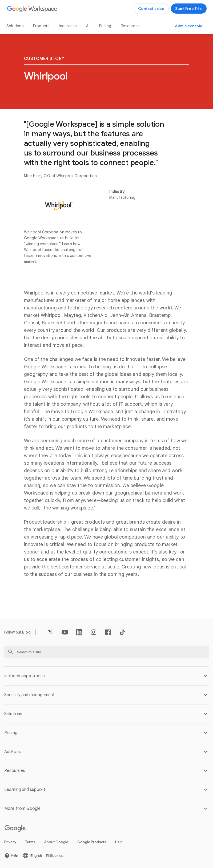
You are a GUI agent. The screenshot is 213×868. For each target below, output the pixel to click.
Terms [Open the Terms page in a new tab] (30, 842)
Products (41, 26)
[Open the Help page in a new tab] (11, 855)
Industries (68, 26)
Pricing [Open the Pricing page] (105, 26)
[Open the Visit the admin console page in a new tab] (189, 26)
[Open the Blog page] (26, 632)
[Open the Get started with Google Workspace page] (189, 9)
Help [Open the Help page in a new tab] (119, 842)
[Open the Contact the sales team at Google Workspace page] (151, 9)
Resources (130, 26)
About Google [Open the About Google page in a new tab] (56, 842)
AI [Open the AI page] (88, 26)
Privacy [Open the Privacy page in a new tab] (10, 842)
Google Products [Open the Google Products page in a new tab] (92, 842)
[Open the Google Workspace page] (32, 9)
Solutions (15, 26)
